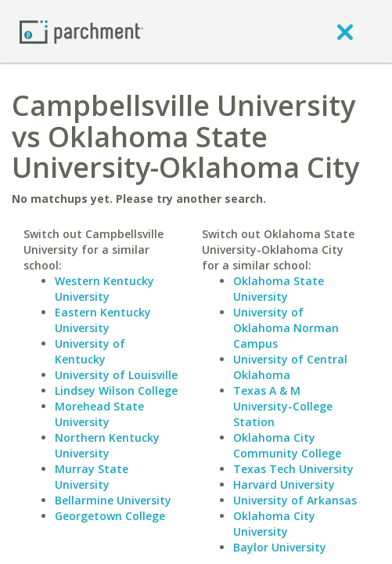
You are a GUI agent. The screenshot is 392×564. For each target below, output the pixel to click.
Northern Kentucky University (107, 445)
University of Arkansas (295, 500)
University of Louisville (116, 375)
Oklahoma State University (279, 289)
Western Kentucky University (104, 289)
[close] (345, 31)
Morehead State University (99, 414)
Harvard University (284, 484)
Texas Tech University (293, 469)
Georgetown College (110, 516)
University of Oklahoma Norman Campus (286, 328)
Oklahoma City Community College (287, 445)
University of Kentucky (90, 351)
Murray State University (92, 477)
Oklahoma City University (274, 524)
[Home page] (81, 31)
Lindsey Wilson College (116, 390)
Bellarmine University (113, 500)
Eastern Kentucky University (103, 320)
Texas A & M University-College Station (283, 406)
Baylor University (280, 547)
